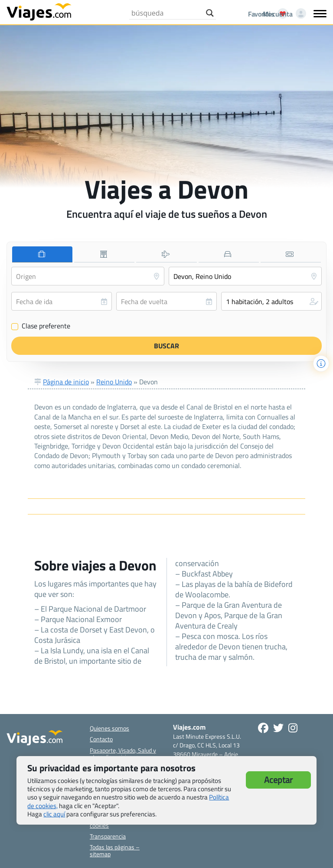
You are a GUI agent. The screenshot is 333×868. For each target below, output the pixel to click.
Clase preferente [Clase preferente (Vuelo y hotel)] (41, 326)
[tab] (42, 254)
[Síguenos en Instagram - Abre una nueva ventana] (293, 728)
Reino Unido (114, 382)
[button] (271, 301)
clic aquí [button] (54, 814)
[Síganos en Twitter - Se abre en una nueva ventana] (278, 728)
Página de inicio (66, 382)
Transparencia (108, 836)
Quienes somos (109, 728)
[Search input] (166, 13)
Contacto (101, 739)
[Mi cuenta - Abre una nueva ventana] (283, 14)
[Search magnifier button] (210, 13)
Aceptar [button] (278, 780)
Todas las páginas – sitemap (115, 850)
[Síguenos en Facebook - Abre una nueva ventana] (263, 728)
